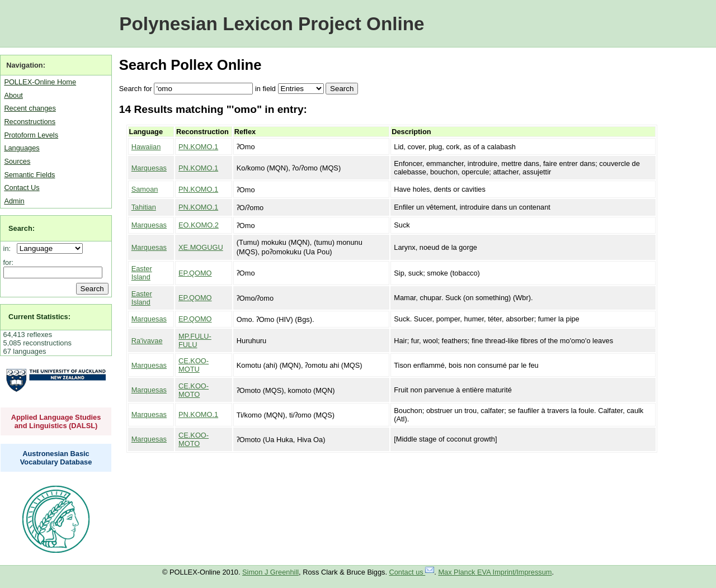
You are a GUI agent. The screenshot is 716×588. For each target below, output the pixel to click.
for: (9, 262)
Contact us (412, 572)
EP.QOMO (195, 273)
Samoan (145, 189)
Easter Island (142, 273)
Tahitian (144, 207)
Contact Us (22, 188)
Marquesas (149, 168)
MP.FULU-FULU (195, 340)
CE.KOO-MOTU (194, 365)
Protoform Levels (31, 135)
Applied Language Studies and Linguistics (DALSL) (56, 421)
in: (9, 248)
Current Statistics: (39, 317)
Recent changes (30, 108)
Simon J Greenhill (270, 572)
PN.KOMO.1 (198, 147)
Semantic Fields (29, 175)
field (269, 89)
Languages (22, 148)
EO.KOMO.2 (199, 225)
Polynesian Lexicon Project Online (272, 24)
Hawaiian (146, 147)
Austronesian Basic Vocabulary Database (56, 458)
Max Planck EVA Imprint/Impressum (495, 572)
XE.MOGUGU (201, 247)
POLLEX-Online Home (40, 82)
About (13, 95)
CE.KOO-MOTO (194, 390)
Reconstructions (30, 122)
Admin (14, 201)
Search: (22, 228)
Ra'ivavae (147, 341)
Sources (17, 161)
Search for (136, 89)
